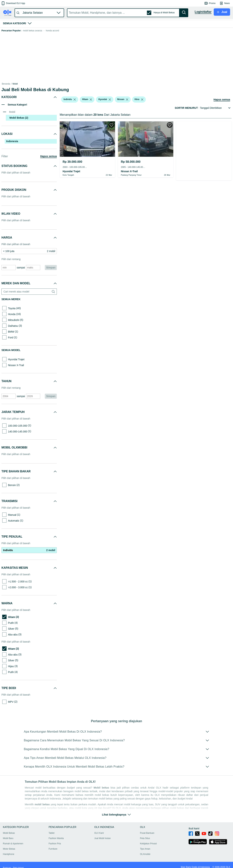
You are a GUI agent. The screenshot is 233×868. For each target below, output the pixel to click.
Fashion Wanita (56, 838)
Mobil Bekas (9, 833)
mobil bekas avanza (32, 31)
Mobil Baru (8, 838)
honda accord (52, 31)
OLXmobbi (145, 854)
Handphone (9, 854)
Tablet (52, 833)
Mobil (15, 84)
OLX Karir (99, 833)
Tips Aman (145, 849)
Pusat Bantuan (147, 833)
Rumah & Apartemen (13, 844)
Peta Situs (145, 838)
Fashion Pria (55, 844)
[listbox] (75, 100)
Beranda (6, 84)
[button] (13, 3)
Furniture (53, 849)
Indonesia (12, 141)
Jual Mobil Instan (102, 838)
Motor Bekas (9, 849)
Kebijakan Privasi (148, 844)
